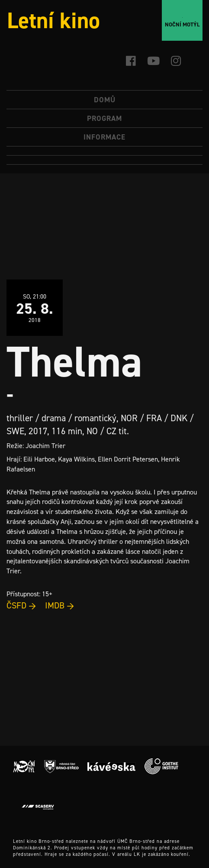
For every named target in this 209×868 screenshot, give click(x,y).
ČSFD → (21, 605)
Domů (105, 100)
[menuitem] (104, 151)
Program (104, 118)
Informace (104, 137)
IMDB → (60, 605)
